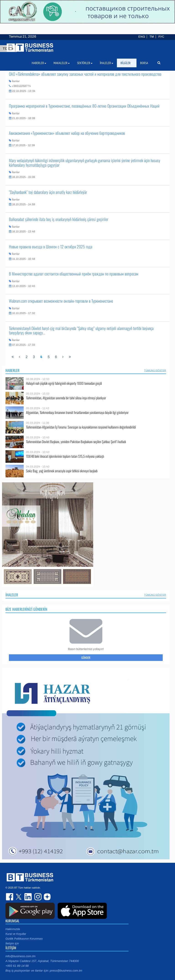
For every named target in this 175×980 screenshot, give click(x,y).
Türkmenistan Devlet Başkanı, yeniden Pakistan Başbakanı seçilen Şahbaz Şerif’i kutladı (76, 442)
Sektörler (85, 63)
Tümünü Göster (155, 370)
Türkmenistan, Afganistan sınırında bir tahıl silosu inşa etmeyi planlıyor (66, 398)
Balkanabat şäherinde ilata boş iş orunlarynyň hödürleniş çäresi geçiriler (59, 219)
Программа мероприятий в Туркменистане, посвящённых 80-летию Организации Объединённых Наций (84, 106)
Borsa (144, 63)
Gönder (86, 658)
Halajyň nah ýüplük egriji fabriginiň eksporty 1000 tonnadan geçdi (64, 383)
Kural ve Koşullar (16, 934)
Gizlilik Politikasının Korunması (24, 939)
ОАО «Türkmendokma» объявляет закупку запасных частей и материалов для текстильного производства (85, 74)
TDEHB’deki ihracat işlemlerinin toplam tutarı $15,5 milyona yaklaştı (65, 456)
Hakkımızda (13, 929)
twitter (19, 897)
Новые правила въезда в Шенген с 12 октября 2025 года (51, 247)
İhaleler (12, 595)
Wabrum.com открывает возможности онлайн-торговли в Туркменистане (61, 301)
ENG (142, 37)
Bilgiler (127, 63)
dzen (46, 897)
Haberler (12, 370)
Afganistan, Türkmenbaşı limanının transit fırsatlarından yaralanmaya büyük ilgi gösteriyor (77, 412)
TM (152, 37)
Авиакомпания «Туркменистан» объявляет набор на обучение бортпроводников (67, 133)
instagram (37, 897)
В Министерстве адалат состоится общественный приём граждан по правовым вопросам (74, 274)
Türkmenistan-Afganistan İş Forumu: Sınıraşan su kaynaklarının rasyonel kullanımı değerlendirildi (81, 427)
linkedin (28, 897)
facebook (10, 897)
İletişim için (12, 944)
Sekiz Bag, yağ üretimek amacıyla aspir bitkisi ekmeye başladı (62, 471)
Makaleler (62, 63)
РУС (161, 37)
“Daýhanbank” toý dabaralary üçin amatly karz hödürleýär (48, 192)
